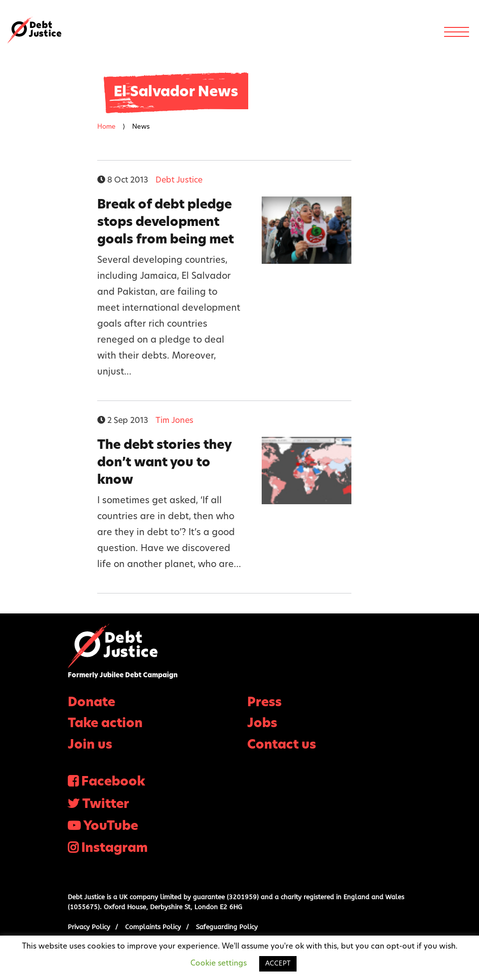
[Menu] (457, 32)
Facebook (113, 782)
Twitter (106, 805)
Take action (105, 724)
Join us (90, 745)
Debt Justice (34, 30)
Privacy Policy (89, 927)
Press (264, 703)
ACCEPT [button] (278, 964)
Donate (91, 703)
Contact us (282, 745)
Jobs (262, 724)
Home (106, 127)
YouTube (111, 827)
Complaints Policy (153, 927)
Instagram (114, 849)
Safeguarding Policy (227, 927)
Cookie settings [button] (219, 964)
